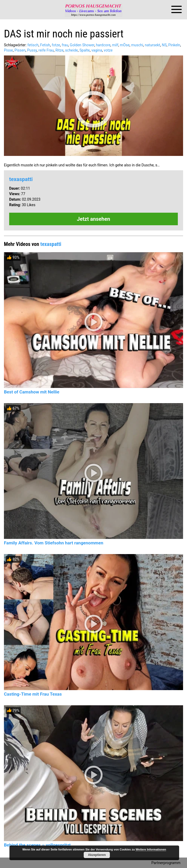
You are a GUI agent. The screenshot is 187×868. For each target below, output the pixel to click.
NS (164, 45)
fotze (56, 45)
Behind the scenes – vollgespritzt (37, 845)
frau (65, 45)
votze (108, 50)
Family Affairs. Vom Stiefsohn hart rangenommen (54, 543)
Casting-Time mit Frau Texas (33, 694)
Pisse (8, 50)
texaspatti (21, 179)
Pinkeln (174, 45)
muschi (137, 45)
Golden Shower (82, 45)
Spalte (85, 50)
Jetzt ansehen (94, 219)
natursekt (153, 45)
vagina (97, 50)
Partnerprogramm (166, 863)
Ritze (59, 50)
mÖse (125, 45)
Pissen (20, 50)
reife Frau (46, 50)
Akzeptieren (97, 855)
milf (115, 45)
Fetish (45, 45)
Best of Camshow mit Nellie (32, 392)
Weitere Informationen (151, 849)
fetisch (33, 45)
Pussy (32, 50)
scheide (71, 50)
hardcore (103, 45)
